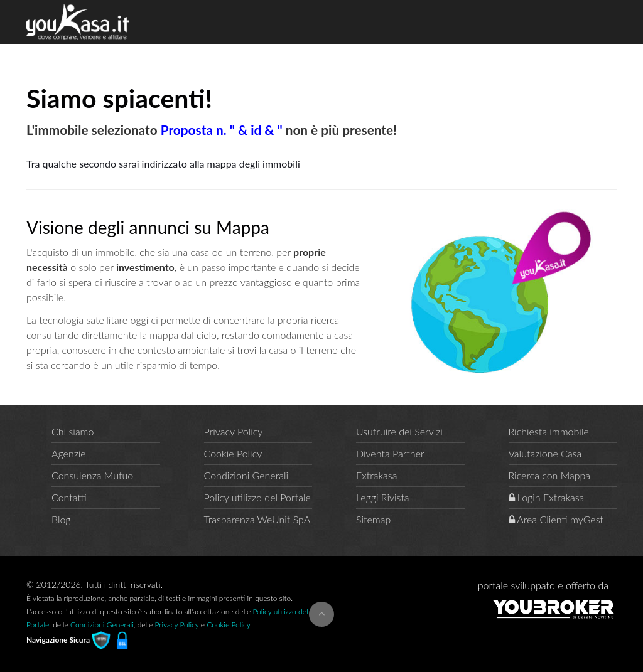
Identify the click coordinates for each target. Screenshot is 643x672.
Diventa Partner (390, 453)
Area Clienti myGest (556, 519)
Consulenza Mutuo (92, 475)
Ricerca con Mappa (550, 475)
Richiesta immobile (549, 431)
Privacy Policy (234, 431)
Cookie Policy (233, 453)
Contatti (69, 497)
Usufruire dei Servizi (399, 431)
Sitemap (373, 519)
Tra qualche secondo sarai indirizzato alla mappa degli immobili (163, 163)
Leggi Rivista (383, 497)
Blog (61, 519)
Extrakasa (376, 475)
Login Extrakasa (547, 497)
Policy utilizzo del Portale (257, 497)
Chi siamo (73, 431)
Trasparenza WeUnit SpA (257, 519)
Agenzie (69, 453)
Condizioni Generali (246, 475)
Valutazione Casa (545, 453)
